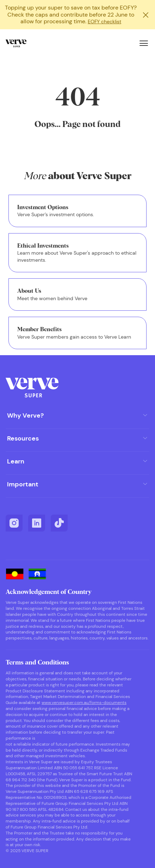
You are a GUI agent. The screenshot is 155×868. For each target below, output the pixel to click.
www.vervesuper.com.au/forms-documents (84, 703)
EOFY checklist (104, 22)
